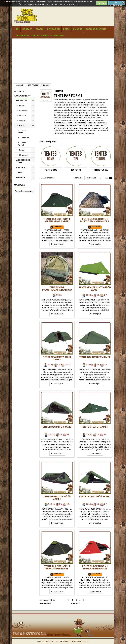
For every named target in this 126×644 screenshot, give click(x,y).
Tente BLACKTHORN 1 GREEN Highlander (57, 220)
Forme (22, 126)
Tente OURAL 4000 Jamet (95, 496)
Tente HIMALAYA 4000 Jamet (57, 498)
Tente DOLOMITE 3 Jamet (57, 427)
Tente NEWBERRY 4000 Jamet (57, 358)
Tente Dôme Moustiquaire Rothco (57, 289)
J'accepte (102, 3)
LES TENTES (22, 101)
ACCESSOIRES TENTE (96, 29)
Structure (23, 155)
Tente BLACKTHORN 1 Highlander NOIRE (57, 567)
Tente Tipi (25, 138)
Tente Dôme (22, 132)
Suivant (76, 603)
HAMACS (46, 35)
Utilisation (53, 29)
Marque (23, 116)
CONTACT (27, 29)
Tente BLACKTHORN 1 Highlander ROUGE (95, 567)
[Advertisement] (63, 60)
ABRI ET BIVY (22, 35)
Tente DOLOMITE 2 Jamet (95, 357)
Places (40, 29)
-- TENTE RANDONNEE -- (22, 94)
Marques (19, 185)
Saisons (78, 29)
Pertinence (94, 178)
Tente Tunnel (22, 144)
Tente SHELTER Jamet (95, 427)
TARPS (35, 35)
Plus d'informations (117, 3)
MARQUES (59, 35)
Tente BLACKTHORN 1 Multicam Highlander (95, 220)
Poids (66, 29)
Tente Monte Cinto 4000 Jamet (95, 289)
